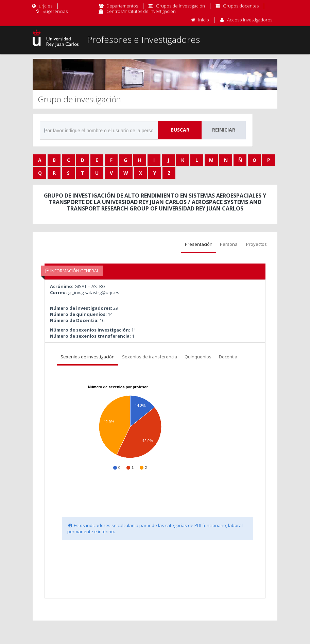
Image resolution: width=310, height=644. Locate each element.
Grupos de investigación (180, 6)
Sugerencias (51, 11)
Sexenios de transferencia (150, 357)
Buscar (180, 130)
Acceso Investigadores (250, 20)
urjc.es (42, 6)
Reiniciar (224, 130)
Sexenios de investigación (88, 357)
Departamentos (122, 6)
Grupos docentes (241, 6)
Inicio (204, 20)
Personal (229, 244)
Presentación (199, 244)
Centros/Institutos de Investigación (141, 11)
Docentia (228, 357)
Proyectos (256, 244)
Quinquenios (198, 357)
